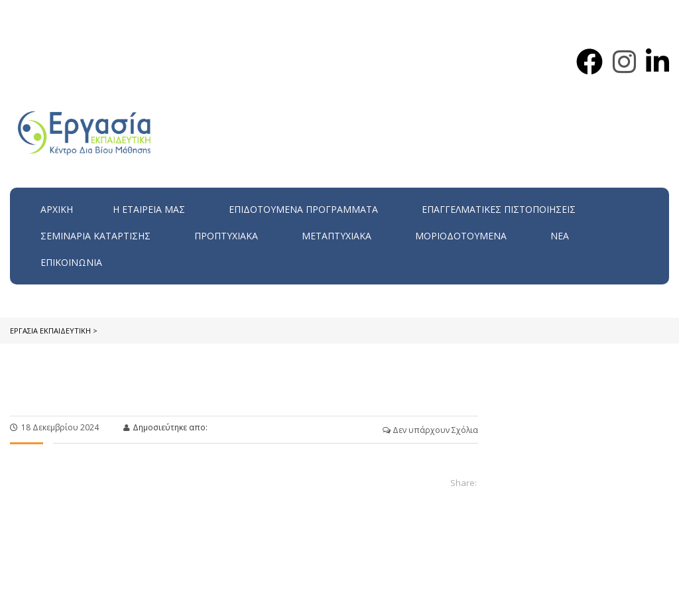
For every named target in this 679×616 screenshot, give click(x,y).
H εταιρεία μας (149, 209)
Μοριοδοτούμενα (461, 236)
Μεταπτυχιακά (337, 236)
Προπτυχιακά (226, 236)
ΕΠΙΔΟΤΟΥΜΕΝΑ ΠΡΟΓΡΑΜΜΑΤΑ (303, 209)
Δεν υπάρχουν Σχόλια (430, 430)
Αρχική (57, 209)
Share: (463, 483)
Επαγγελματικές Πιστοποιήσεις (499, 209)
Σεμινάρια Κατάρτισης (95, 236)
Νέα (560, 236)
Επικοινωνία (71, 262)
